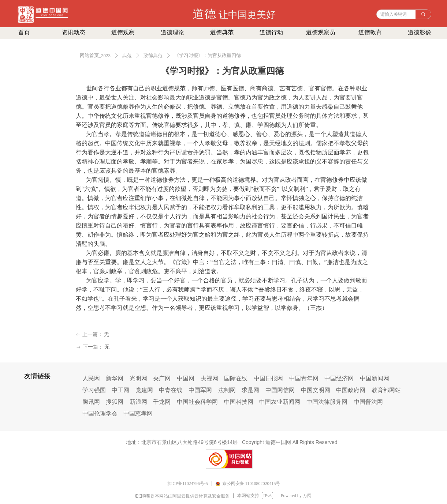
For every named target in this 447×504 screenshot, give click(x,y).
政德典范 (153, 55)
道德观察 (123, 32)
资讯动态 (74, 32)
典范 (127, 55)
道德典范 (222, 32)
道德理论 (172, 32)
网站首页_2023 (95, 55)
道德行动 (271, 32)
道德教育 (370, 32)
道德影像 (420, 32)
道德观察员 (321, 32)
